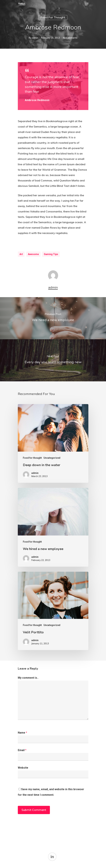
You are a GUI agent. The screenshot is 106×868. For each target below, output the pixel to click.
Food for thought (53, 17)
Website (23, 768)
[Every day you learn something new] (53, 360)
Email (22, 750)
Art (21, 254)
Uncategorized (52, 458)
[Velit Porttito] (53, 611)
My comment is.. (28, 678)
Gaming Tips (51, 254)
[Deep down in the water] (53, 443)
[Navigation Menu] (87, 4)
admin (35, 38)
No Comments (70, 38)
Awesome (33, 254)
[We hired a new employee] (53, 318)
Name (22, 733)
